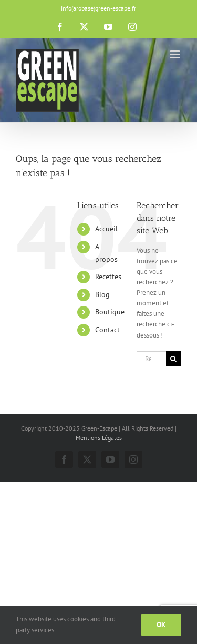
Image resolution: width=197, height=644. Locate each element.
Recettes (108, 277)
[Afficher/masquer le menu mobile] (176, 54)
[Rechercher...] (151, 359)
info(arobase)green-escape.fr (98, 8)
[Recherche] (174, 359)
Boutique (110, 312)
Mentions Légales (99, 438)
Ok (161, 625)
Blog (102, 294)
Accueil (106, 229)
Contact (107, 330)
